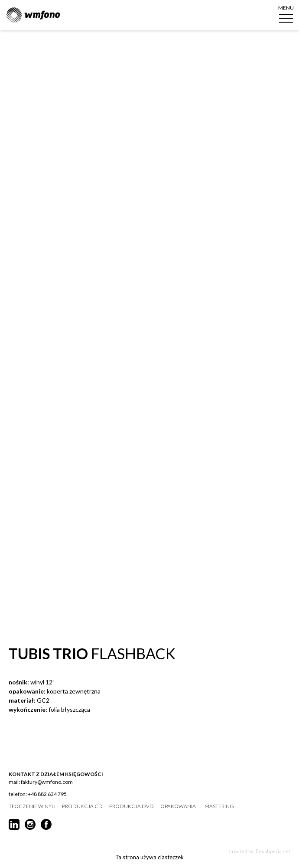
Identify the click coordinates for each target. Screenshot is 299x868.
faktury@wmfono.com (47, 782)
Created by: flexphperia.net (259, 851)
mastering (219, 806)
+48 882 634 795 (47, 794)
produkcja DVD (132, 806)
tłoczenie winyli (32, 806)
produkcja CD (82, 806)
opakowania (178, 806)
